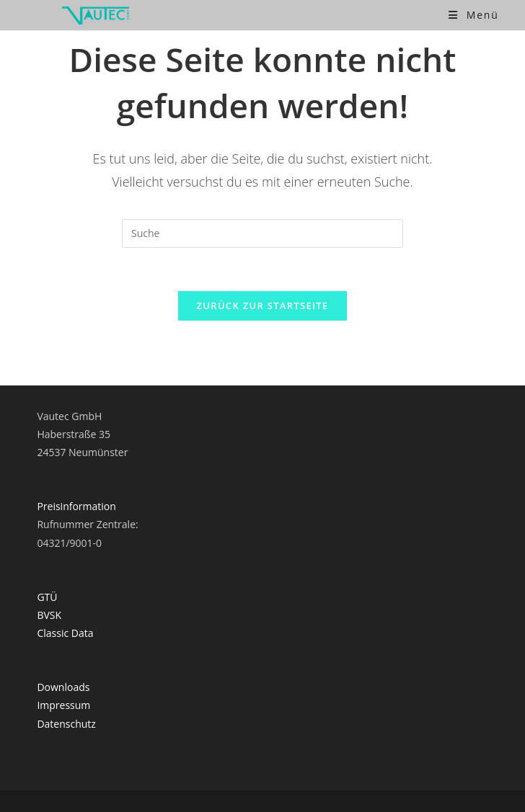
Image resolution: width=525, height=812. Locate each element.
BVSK (49, 615)
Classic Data (65, 633)
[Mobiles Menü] (474, 15)
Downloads (63, 687)
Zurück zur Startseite (263, 305)
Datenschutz (66, 724)
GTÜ (47, 597)
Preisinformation (76, 506)
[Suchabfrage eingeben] (262, 233)
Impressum (63, 705)
